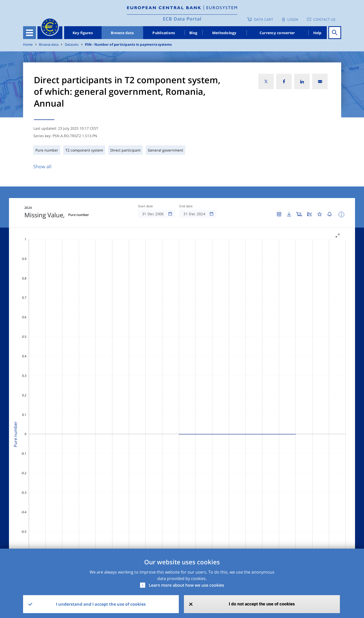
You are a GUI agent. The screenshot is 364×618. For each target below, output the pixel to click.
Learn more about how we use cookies (186, 585)
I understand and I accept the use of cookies (101, 604)
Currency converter (277, 33)
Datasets (72, 45)
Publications (164, 33)
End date (186, 206)
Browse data (122, 33)
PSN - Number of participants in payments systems (128, 45)
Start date (145, 206)
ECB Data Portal (182, 19)
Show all (42, 166)
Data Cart (264, 19)
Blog (193, 33)
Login (293, 19)
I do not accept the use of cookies (262, 604)
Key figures (83, 33)
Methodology (224, 33)
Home (28, 45)
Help (317, 33)
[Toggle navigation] (29, 33)
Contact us (324, 19)
